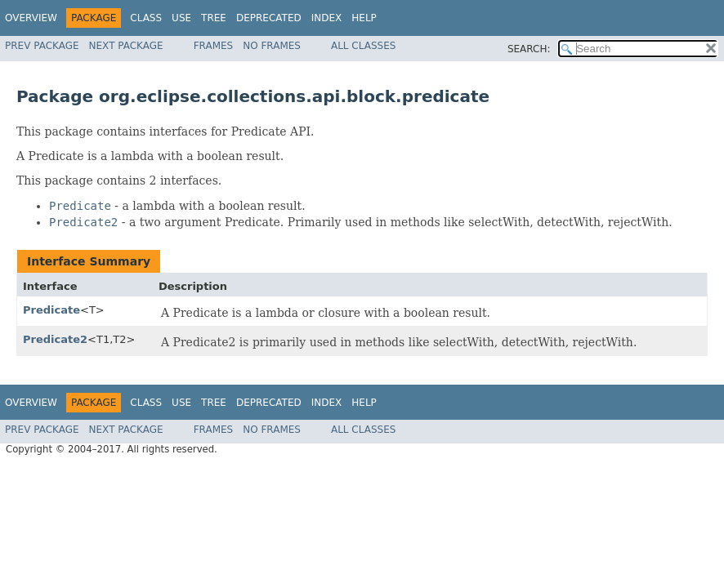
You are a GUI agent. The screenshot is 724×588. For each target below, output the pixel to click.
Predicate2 (55, 339)
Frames (214, 46)
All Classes (363, 46)
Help (364, 18)
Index (327, 18)
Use (181, 18)
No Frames (272, 46)
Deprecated (269, 18)
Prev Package (42, 46)
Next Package (126, 46)
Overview (31, 18)
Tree (214, 18)
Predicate (51, 310)
